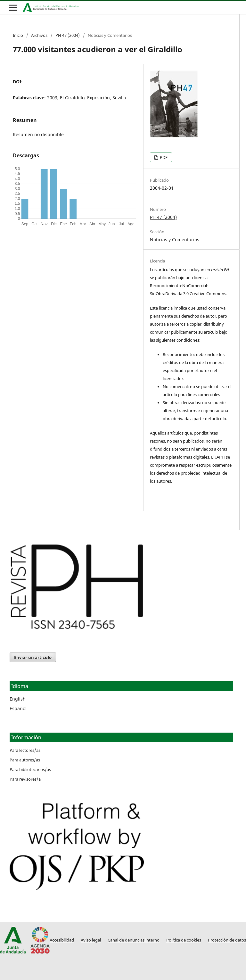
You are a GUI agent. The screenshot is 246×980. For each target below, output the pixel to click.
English (18, 699)
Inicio (18, 35)
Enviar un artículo (33, 657)
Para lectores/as (25, 750)
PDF (163, 157)
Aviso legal (91, 940)
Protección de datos (227, 940)
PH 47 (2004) (68, 35)
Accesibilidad (62, 940)
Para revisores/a (25, 779)
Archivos (39, 35)
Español (18, 708)
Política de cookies (184, 940)
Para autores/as (25, 760)
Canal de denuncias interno (134, 940)
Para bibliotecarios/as (30, 769)
